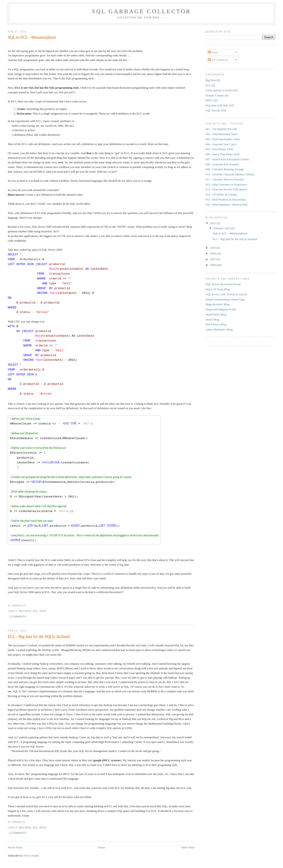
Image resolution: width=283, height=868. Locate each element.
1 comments (18, 617)
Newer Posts (15, 847)
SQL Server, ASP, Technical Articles (227, 294)
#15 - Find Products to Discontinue (226, 199)
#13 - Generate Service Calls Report (226, 189)
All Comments (218, 60)
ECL (35, 611)
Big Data (25, 611)
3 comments (18, 833)
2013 (213, 223)
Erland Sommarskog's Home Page (225, 299)
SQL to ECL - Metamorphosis (32, 37)
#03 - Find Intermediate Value (223, 139)
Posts (213, 52)
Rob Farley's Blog (216, 324)
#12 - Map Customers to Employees (226, 184)
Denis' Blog (212, 320)
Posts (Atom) (31, 856)
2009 (213, 253)
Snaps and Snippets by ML (221, 309)
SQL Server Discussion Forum (223, 284)
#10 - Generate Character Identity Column (230, 174)
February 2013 (222, 228)
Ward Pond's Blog (216, 314)
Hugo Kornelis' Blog (218, 304)
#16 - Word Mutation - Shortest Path (227, 205)
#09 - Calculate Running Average (225, 169)
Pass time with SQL (217, 105)
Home (102, 847)
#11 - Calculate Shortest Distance (225, 179)
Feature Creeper (215, 95)
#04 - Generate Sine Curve (221, 144)
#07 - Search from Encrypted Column (227, 159)
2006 (213, 265)
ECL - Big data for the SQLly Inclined (39, 637)
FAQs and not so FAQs (219, 90)
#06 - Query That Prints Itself (223, 154)
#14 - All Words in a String (221, 194)
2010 (213, 248)
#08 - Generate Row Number (222, 164)
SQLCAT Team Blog (218, 289)
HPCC (43, 611)
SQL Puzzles (213, 110)
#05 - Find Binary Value (219, 149)
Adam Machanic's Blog (219, 329)
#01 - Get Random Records (221, 129)
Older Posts (188, 847)
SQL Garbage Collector (142, 11)
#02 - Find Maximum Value (222, 134)
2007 (213, 259)
